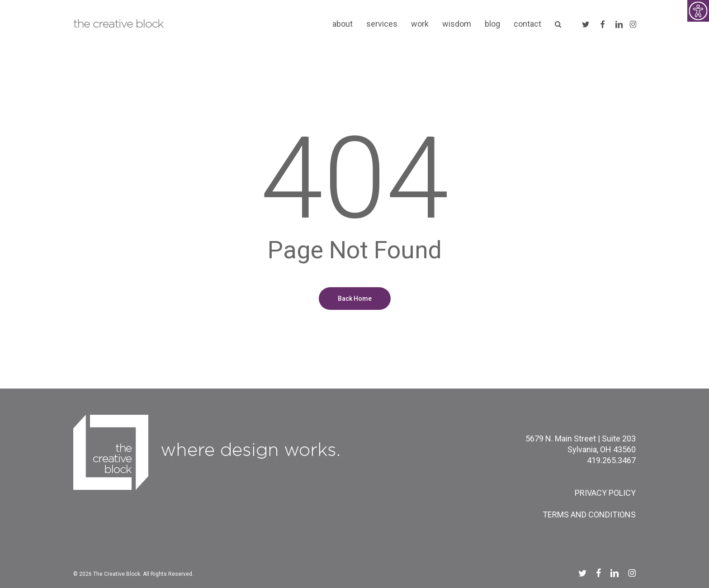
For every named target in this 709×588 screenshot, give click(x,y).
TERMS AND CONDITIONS (589, 514)
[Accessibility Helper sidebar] (698, 11)
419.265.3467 (611, 460)
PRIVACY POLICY (605, 493)
